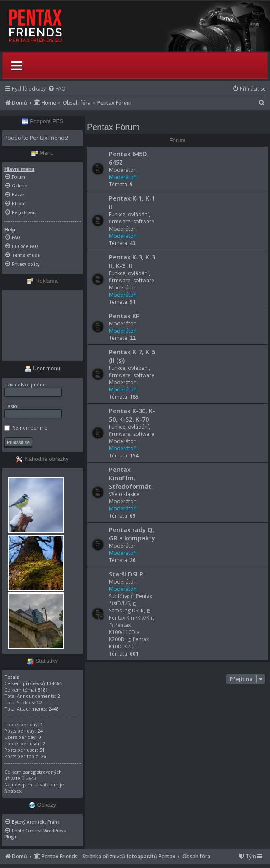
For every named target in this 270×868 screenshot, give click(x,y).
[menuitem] (57, 89)
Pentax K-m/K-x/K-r (131, 615)
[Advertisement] (42, 325)
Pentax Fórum (113, 127)
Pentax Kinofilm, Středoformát (130, 478)
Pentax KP (124, 316)
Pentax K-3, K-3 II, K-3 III (132, 261)
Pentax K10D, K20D (129, 643)
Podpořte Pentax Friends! (36, 138)
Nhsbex (13, 791)
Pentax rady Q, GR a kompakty (132, 534)
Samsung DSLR (126, 608)
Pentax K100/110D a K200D (124, 632)
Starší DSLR (126, 574)
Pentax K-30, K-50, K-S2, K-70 (132, 415)
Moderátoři (123, 177)
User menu (42, 368)
